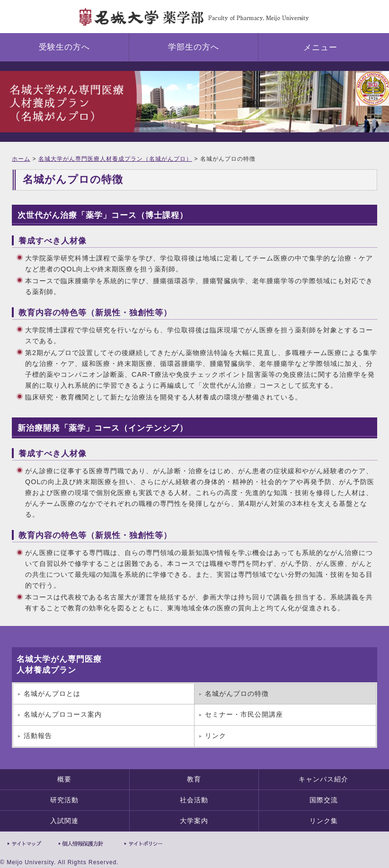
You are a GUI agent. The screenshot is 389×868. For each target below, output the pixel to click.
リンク (216, 736)
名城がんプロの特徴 (237, 694)
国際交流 (324, 800)
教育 (194, 779)
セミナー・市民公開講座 (244, 714)
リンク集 (324, 821)
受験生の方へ (64, 47)
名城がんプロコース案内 (63, 714)
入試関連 (64, 821)
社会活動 (194, 800)
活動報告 (38, 736)
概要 (64, 779)
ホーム (21, 159)
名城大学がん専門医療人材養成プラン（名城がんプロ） (115, 159)
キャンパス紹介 (323, 779)
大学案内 (194, 821)
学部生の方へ (194, 47)
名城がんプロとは (52, 694)
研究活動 (64, 800)
